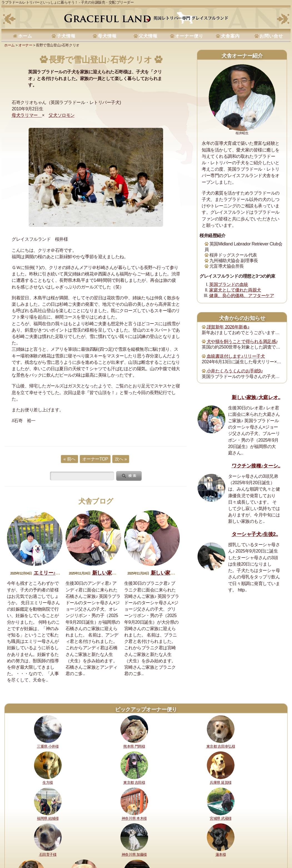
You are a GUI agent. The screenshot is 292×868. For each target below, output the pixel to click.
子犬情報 (66, 36)
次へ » (121, 459)
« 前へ (69, 459)
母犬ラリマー (27, 115)
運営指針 (186, 845)
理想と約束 (17, 845)
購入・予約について (83, 845)
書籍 (172, 845)
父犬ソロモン (62, 115)
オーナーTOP (95, 459)
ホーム (25, 36)
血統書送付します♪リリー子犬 (236, 356)
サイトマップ (267, 845)
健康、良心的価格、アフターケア (242, 296)
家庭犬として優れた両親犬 (235, 290)
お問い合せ (271, 36)
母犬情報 (107, 36)
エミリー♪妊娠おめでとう (62, 573)
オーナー (25, 45)
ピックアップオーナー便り (146, 709)
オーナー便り (189, 36)
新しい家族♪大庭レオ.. (256, 397)
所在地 (132, 845)
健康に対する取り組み (47, 845)
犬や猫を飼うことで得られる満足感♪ (242, 341)
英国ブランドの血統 (229, 284)
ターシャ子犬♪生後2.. (255, 534)
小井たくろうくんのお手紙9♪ (235, 371)
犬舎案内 (230, 36)
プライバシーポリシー (214, 845)
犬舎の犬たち (113, 845)
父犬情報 (148, 36)
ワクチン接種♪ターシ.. (256, 466)
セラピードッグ (153, 845)
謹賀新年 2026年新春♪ (228, 327)
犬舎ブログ (96, 501)
